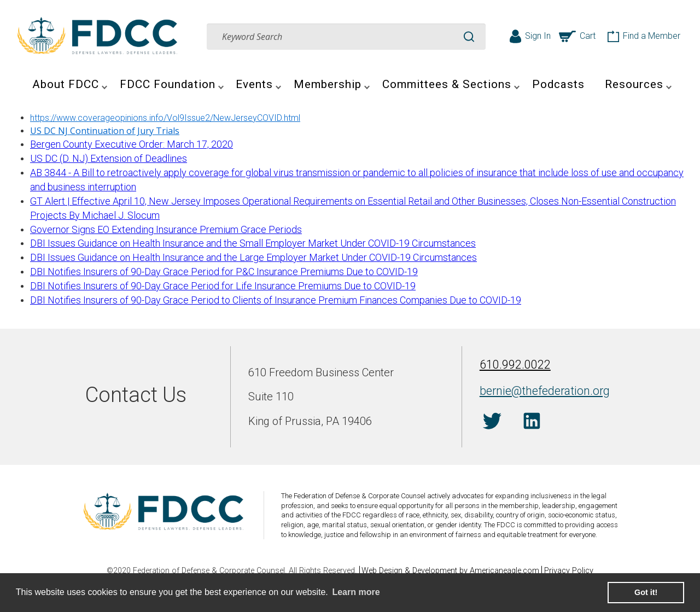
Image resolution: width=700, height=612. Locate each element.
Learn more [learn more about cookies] (356, 592)
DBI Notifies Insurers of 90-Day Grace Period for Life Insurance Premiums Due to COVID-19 (223, 286)
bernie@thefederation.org (537, 390)
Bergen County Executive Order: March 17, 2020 (132, 144)
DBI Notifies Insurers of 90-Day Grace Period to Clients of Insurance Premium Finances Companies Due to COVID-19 (276, 300)
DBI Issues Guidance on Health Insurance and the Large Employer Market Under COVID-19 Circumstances (253, 257)
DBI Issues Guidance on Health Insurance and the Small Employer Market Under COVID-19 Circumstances (253, 243)
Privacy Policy (573, 571)
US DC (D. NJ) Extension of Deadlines (109, 158)
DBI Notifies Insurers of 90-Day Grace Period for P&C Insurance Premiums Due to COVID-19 (224, 272)
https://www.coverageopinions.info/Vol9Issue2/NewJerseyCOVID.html (165, 118)
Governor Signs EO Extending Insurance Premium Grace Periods (166, 229)
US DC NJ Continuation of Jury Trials (105, 131)
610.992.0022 (512, 366)
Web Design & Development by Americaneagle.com (450, 571)
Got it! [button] (646, 592)
